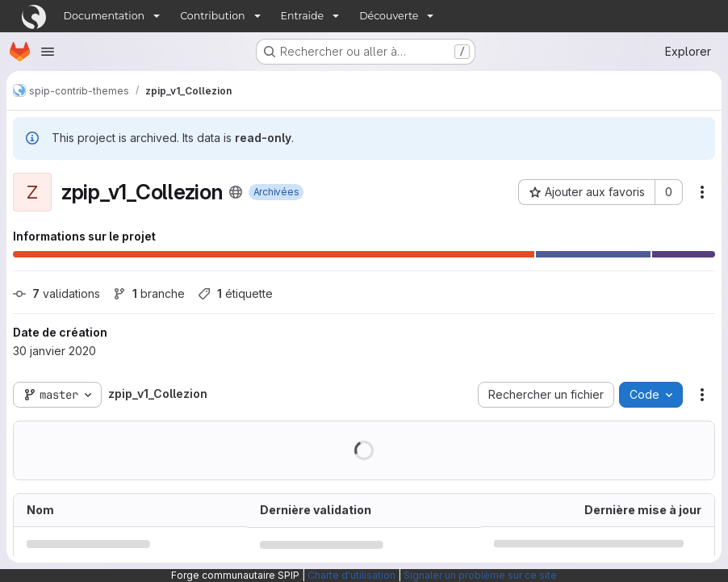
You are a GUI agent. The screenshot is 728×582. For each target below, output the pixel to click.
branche (149, 293)
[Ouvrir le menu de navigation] (48, 52)
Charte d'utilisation (351, 575)
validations (56, 293)
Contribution (212, 16)
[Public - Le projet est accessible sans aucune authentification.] (236, 192)
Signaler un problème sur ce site (480, 575)
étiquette (235, 293)
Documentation (105, 16)
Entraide (303, 16)
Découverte (389, 16)
